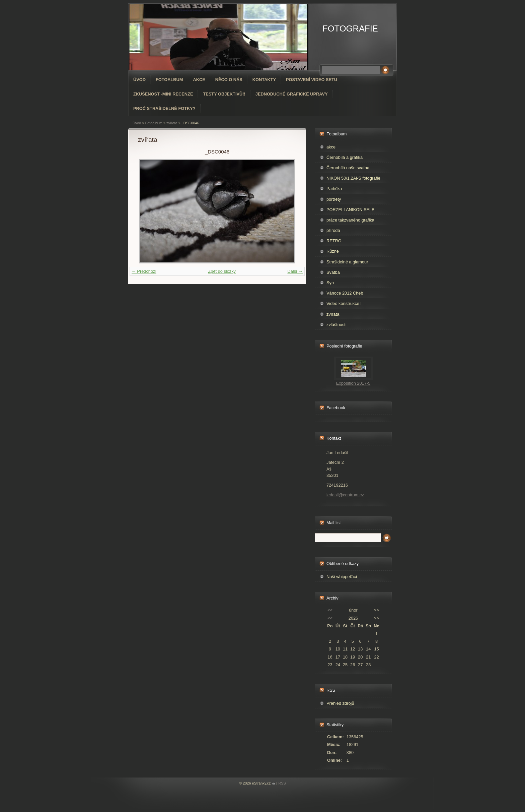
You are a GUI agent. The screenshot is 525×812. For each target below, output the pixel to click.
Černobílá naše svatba (348, 168)
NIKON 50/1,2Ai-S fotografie (353, 178)
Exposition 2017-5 (353, 383)
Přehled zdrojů (340, 703)
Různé (333, 251)
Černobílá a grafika (345, 157)
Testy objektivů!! (224, 94)
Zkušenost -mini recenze (163, 94)
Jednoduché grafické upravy (292, 94)
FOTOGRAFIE (350, 28)
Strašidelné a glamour (347, 262)
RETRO (334, 241)
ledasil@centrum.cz (345, 495)
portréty (334, 199)
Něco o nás (229, 80)
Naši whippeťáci (342, 577)
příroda (333, 230)
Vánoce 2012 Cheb (345, 293)
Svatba (333, 272)
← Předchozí (144, 271)
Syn (330, 283)
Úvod (139, 80)
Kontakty (264, 80)
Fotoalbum (169, 80)
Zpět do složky (222, 271)
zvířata (172, 123)
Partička (334, 189)
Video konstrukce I (344, 303)
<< (330, 610)
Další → (295, 271)
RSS (282, 783)
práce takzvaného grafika (350, 220)
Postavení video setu (312, 80)
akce (331, 147)
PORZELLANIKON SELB (351, 210)
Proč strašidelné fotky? (164, 108)
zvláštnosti (336, 325)
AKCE (199, 80)
